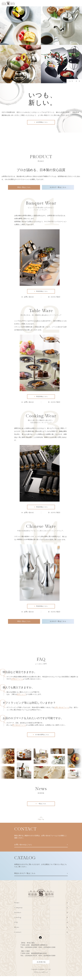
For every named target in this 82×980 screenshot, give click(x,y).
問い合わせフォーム (19, 728)
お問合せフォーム (17, 682)
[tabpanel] (41, 45)
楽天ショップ (21, 697)
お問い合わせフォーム (62, 710)
